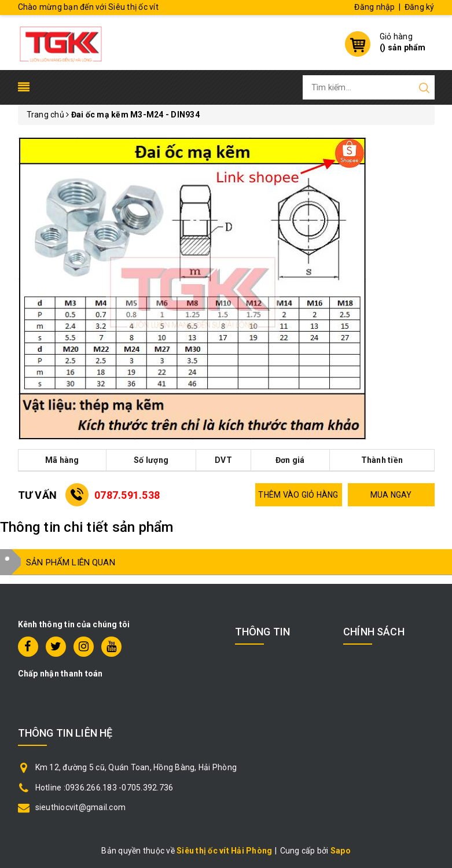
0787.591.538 (127, 495)
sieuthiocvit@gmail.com (81, 807)
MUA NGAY (391, 495)
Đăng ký (420, 7)
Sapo (341, 851)
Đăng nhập (374, 7)
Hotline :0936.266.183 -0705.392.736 (104, 788)
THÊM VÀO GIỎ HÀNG (298, 495)
